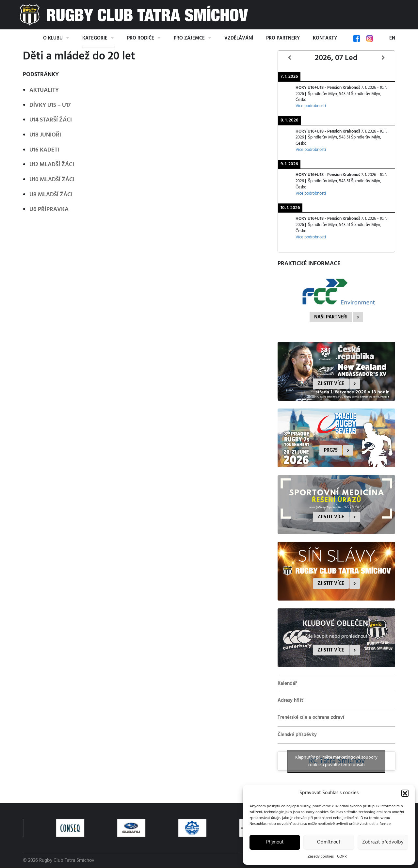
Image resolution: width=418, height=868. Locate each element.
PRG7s (331, 450)
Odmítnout (329, 842)
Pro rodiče (141, 38)
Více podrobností (311, 106)
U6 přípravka (49, 209)
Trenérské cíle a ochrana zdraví (311, 717)
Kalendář (287, 683)
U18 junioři (45, 135)
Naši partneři (331, 317)
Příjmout (275, 842)
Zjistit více (331, 384)
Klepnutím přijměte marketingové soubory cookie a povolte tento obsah (336, 761)
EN (392, 38)
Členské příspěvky (297, 735)
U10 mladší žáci (52, 180)
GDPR (342, 857)
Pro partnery (283, 38)
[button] (405, 793)
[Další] (383, 58)
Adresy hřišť (290, 700)
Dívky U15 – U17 (50, 105)
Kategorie (95, 38)
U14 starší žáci (51, 120)
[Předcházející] (290, 58)
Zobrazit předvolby (383, 842)
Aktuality (44, 90)
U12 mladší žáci (52, 165)
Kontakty (325, 38)
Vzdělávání (239, 38)
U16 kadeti (44, 150)
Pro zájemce (189, 38)
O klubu (53, 38)
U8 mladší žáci (51, 195)
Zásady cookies (321, 857)
